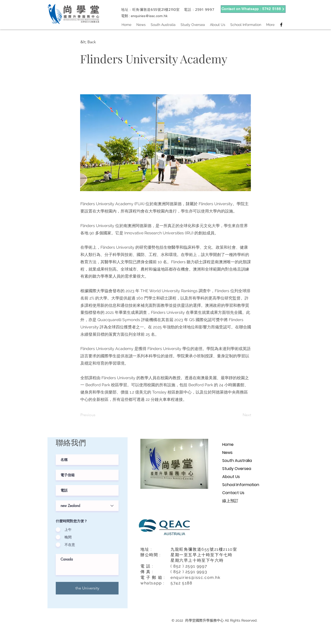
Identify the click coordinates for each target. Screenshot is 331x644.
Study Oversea (237, 469)
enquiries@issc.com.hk (149, 16)
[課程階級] (87, 506)
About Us (231, 477)
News (227, 453)
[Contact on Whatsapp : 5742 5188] (253, 9)
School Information (241, 485)
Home (228, 444)
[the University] (87, 588)
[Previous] (97, 415)
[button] (97, 42)
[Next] (239, 415)
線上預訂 (230, 501)
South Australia (237, 461)
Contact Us (233, 493)
